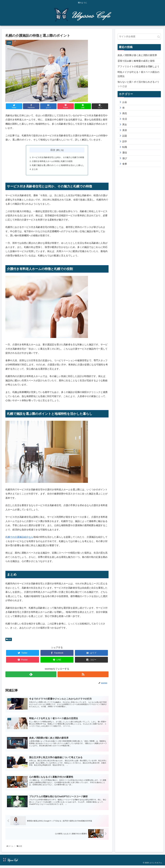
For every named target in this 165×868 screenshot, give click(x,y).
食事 (125, 164)
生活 (125, 119)
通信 (125, 153)
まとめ (33, 170)
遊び (125, 158)
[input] (139, 37)
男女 (125, 125)
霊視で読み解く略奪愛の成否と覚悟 (136, 61)
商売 (125, 113)
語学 (125, 141)
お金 (125, 102)
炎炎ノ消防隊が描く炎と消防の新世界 (137, 55)
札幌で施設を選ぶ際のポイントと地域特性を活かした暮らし (58, 166)
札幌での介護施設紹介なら (19, 538)
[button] (159, 37)
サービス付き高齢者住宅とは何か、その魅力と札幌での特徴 (58, 158)
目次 (53, 150)
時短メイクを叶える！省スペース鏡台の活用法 (138, 74)
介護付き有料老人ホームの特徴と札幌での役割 (52, 162)
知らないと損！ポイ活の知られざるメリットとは (138, 84)
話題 (9, 641)
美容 (125, 130)
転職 (125, 147)
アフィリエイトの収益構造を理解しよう (138, 66)
